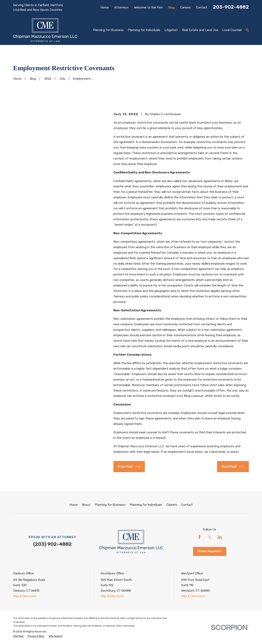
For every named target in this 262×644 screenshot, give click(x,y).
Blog (171, 7)
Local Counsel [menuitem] (232, 30)
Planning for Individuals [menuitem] (144, 30)
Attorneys (121, 7)
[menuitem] (18, 636)
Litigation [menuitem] (171, 30)
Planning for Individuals (146, 505)
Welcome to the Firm (148, 7)
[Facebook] (199, 537)
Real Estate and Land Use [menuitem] (200, 30)
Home (105, 7)
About (86, 505)
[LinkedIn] (220, 537)
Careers (185, 7)
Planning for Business (110, 505)
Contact (202, 7)
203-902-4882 (231, 7)
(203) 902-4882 (52, 544)
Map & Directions (25, 596)
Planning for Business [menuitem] (108, 30)
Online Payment (210, 551)
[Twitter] (210, 537)
